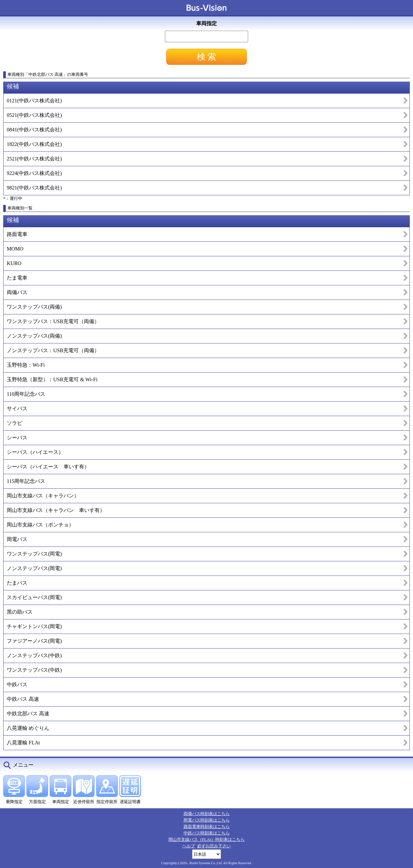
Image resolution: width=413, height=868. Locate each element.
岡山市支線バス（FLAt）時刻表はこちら (207, 839)
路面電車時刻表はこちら (207, 827)
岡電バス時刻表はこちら (207, 820)
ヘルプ (189, 846)
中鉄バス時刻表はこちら (207, 833)
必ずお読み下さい (214, 846)
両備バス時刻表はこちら (207, 814)
